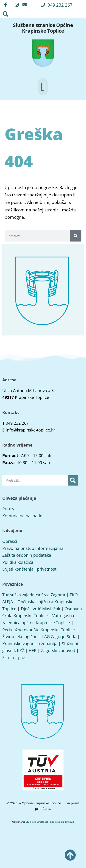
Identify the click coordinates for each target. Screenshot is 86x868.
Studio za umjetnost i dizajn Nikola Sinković (50, 822)
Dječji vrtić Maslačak (40, 609)
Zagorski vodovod (58, 650)
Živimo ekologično (20, 637)
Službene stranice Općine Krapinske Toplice (43, 28)
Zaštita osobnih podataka (27, 555)
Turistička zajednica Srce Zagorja (34, 595)
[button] (57, 5)
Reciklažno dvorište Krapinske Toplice (39, 630)
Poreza (9, 509)
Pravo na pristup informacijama (33, 548)
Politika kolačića (18, 562)
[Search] (76, 236)
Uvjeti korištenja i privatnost (29, 569)
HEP (33, 650)
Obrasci (10, 541)
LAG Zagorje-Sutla (59, 637)
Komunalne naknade (22, 516)
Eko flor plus (14, 657)
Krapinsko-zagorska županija (30, 644)
